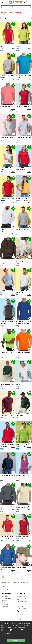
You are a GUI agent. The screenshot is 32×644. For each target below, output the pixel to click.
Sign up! (5, 590)
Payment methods (6, 600)
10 (27, 576)
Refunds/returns (5, 604)
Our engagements (6, 608)
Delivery (4, 602)
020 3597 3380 (21, 605)
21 (15, 579)
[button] (24, 2)
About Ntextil (5, 597)
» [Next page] (17, 579)
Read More (23, 627)
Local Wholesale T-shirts (7, 610)
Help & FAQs (5, 606)
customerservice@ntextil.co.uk (24, 598)
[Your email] (14, 587)
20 (30, 576)
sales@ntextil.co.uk (22, 601)
